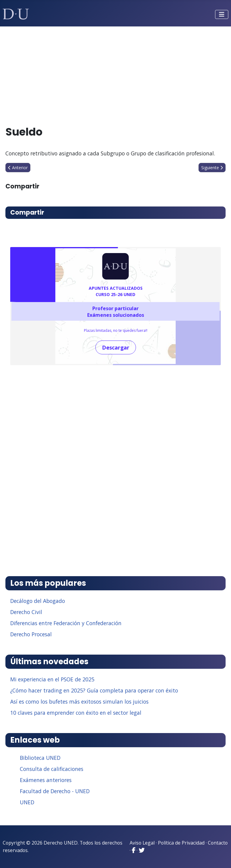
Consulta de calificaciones (52, 769)
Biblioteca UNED (40, 758)
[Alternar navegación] (222, 14)
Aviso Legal (142, 843)
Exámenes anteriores (46, 780)
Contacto (218, 843)
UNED (27, 802)
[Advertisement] (116, 73)
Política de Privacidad (181, 843)
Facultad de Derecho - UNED (55, 791)
